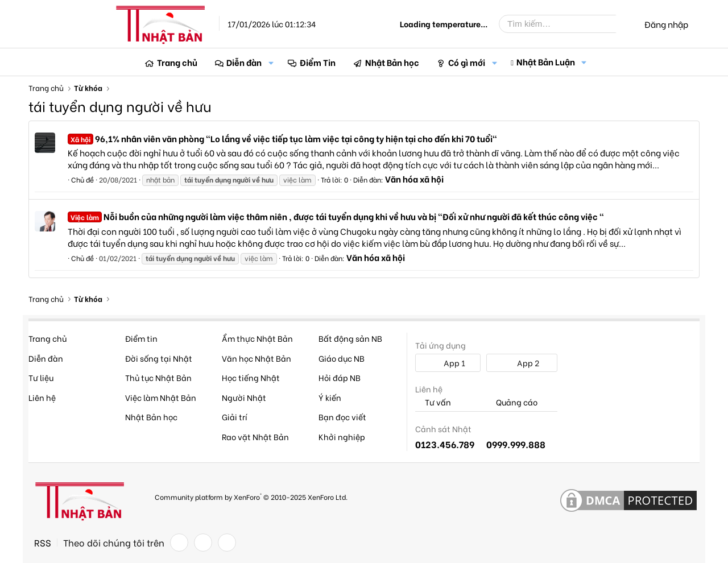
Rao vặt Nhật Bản (255, 436)
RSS (43, 543)
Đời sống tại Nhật (159, 358)
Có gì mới (467, 62)
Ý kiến (330, 397)
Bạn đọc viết (342, 417)
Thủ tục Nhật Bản (158, 377)
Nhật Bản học (392, 62)
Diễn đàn (244, 62)
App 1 (448, 363)
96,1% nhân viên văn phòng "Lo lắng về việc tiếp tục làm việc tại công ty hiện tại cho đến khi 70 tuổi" (282, 138)
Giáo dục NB (342, 358)
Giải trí (235, 417)
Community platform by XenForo (251, 496)
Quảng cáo (512, 402)
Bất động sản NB (350, 338)
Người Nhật (244, 397)
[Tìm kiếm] (566, 24)
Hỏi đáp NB (340, 377)
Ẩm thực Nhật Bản (257, 338)
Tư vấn (433, 402)
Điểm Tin (318, 62)
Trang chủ (177, 62)
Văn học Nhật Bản (257, 358)
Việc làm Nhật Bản (161, 397)
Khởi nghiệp (342, 436)
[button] (271, 62)
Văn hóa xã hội (414, 179)
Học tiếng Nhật (251, 377)
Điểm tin (141, 338)
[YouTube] (227, 543)
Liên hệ (42, 397)
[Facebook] (179, 543)
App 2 (522, 363)
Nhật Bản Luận (546, 61)
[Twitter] (203, 543)
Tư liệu (41, 377)
